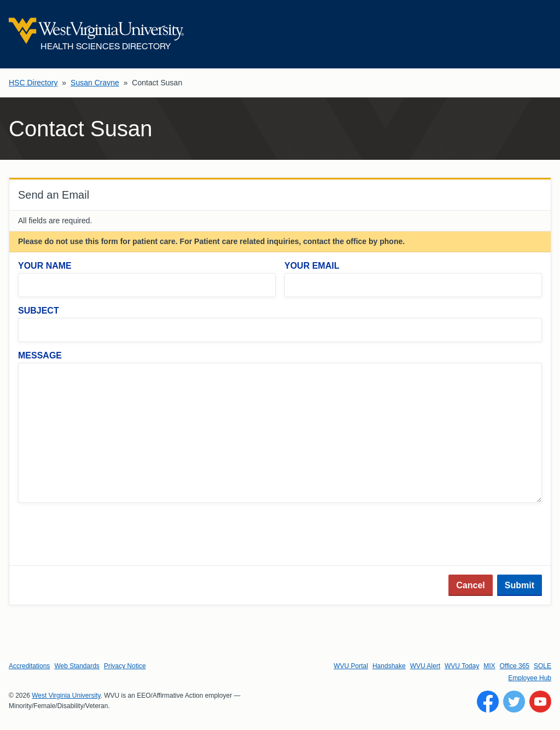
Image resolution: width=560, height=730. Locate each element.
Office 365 (515, 666)
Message (40, 355)
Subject (39, 311)
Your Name (45, 266)
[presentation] (101, 535)
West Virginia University (66, 696)
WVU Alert (425, 666)
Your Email (312, 266)
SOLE (542, 666)
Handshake (389, 666)
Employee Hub (530, 678)
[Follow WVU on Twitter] (514, 702)
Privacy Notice (125, 666)
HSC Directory (33, 83)
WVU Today (462, 666)
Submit (520, 585)
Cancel (470, 585)
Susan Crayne (95, 83)
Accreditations (29, 666)
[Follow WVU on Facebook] (488, 702)
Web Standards (77, 666)
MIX (489, 666)
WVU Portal (351, 666)
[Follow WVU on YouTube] (540, 702)
